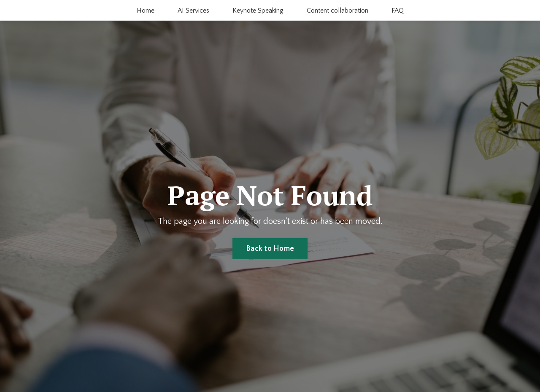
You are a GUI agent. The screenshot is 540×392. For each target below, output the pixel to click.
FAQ (398, 11)
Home (146, 11)
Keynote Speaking (258, 11)
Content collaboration (337, 11)
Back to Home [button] (270, 249)
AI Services (193, 11)
